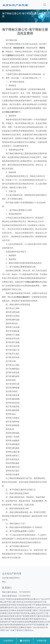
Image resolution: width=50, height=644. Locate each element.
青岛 (14, 616)
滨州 (27, 625)
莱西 (27, 616)
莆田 (35, 610)
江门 (40, 599)
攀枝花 (24, 627)
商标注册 (42, 641)
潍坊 (27, 619)
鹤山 (2, 602)
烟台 (48, 616)
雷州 (19, 602)
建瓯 (33, 613)
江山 (36, 608)
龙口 (2, 619)
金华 (11, 608)
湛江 (11, 602)
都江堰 (45, 625)
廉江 (15, 602)
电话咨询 (8, 641)
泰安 (23, 622)
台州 (44, 608)
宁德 (46, 613)
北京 (2, 599)
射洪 (19, 630)
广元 (10, 630)
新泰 (27, 622)
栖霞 (19, 619)
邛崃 (6, 627)
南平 (19, 613)
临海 (6, 610)
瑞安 (14, 605)
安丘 (44, 619)
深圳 (23, 599)
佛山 (35, 599)
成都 (40, 625)
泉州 (48, 610)
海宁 (31, 605)
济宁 (10, 622)
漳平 (42, 613)
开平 (48, 599)
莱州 (11, 619)
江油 (6, 630)
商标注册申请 (11, 112)
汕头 (31, 599)
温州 (10, 605)
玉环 (10, 610)
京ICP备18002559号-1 (11, 578)
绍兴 (48, 605)
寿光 (40, 619)
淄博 (31, 616)
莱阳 (7, 619)
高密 (2, 622)
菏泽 (36, 625)
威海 (35, 622)
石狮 (2, 613)
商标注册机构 (23, 297)
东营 (44, 616)
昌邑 (6, 622)
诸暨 (2, 608)
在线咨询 (25, 641)
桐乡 (40, 605)
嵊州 (7, 608)
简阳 (14, 627)
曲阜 (14, 622)
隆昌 (27, 630)
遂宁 (14, 630)
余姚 (2, 605)
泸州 (46, 627)
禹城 (15, 625)
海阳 (23, 619)
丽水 (14, 610)
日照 (48, 622)
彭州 (2, 627)
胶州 (19, 616)
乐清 (19, 605)
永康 (27, 608)
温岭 (2, 610)
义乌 (19, 608)
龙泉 (19, 610)
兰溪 (15, 608)
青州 (32, 619)
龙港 (23, 605)
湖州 (44, 605)
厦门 (31, 610)
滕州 (40, 616)
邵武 (23, 613)
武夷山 (28, 613)
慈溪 (6, 605)
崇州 (10, 627)
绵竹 (41, 627)
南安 (11, 613)
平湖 (35, 605)
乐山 (31, 630)
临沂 (2, 625)
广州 (6, 599)
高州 (32, 602)
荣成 (40, 622)
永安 (44, 610)
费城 (31, 622)
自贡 (19, 627)
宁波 (44, 602)
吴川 (23, 602)
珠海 (27, 599)
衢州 (32, 608)
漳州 (15, 613)
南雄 (19, 599)
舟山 (40, 608)
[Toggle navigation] (45, 5)
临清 (23, 625)
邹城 (19, 622)
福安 (2, 616)
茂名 (36, 602)
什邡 (37, 627)
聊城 (19, 625)
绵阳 (2, 630)
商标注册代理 (32, 282)
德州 (7, 625)
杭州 (40, 602)
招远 (15, 619)
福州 (23, 610)
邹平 (32, 625)
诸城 (36, 619)
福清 (27, 610)
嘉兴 (27, 605)
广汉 (33, 627)
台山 (44, 599)
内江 (23, 630)
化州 (27, 602)
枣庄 (35, 616)
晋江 (7, 613)
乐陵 (11, 625)
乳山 (44, 622)
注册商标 (9, 55)
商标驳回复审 (19, 48)
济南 (10, 616)
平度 (23, 616)
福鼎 (6, 616)
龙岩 (38, 613)
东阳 (23, 608)
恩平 (7, 602)
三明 (40, 610)
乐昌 (14, 599)
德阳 (29, 627)
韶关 (10, 599)
